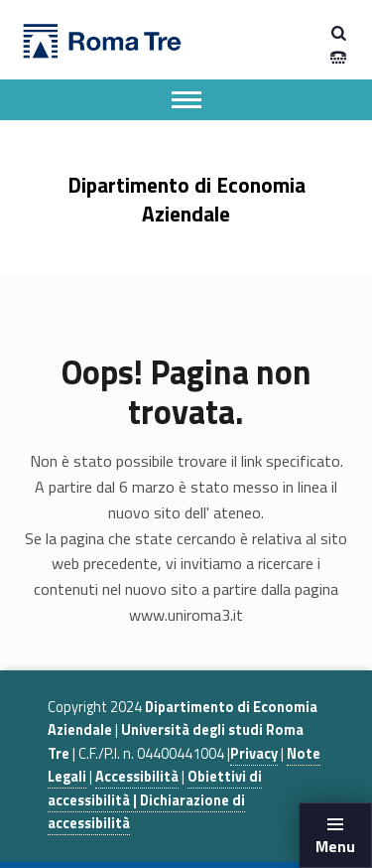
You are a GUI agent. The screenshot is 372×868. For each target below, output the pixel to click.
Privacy (254, 754)
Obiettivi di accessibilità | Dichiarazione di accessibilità (155, 800)
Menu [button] (335, 846)
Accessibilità (137, 777)
